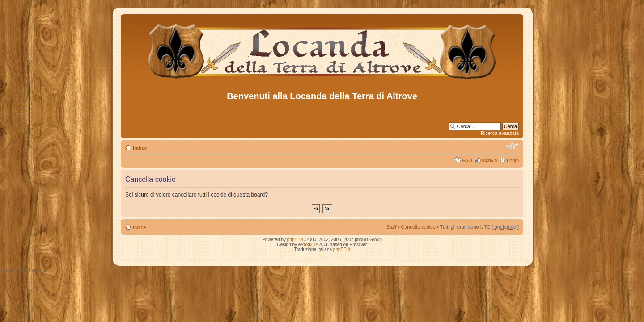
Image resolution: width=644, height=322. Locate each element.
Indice (140, 148)
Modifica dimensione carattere (512, 146)
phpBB (294, 240)
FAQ (467, 160)
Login (513, 160)
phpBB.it (342, 249)
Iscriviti (489, 160)
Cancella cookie (418, 227)
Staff (391, 227)
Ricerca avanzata (500, 133)
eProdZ (306, 245)
